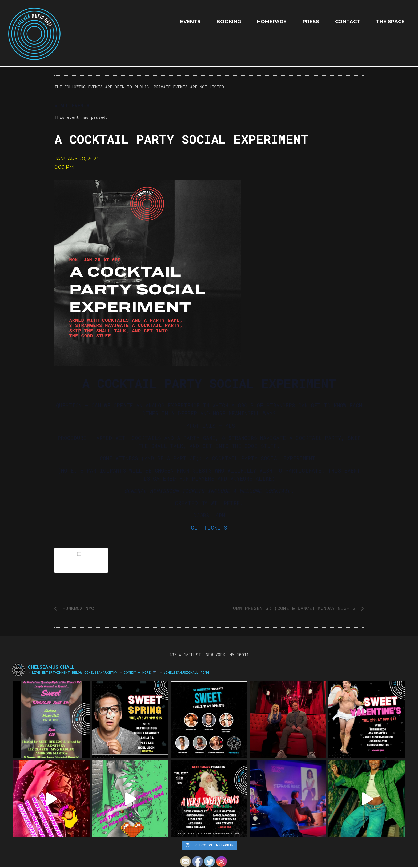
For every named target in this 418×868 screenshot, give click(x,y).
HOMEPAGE (272, 22)
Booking (229, 22)
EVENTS (190, 22)
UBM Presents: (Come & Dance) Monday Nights (296, 608)
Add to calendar (81, 560)
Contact (348, 22)
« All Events (72, 105)
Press (311, 22)
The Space (390, 22)
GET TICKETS (209, 528)
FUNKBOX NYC (77, 608)
